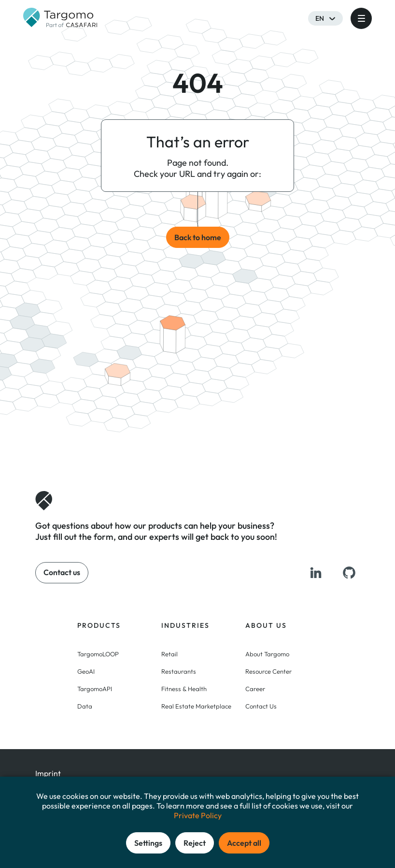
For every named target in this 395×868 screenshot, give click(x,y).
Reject (195, 843)
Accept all (244, 843)
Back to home (198, 237)
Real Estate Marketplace (196, 706)
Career (255, 689)
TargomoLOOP (98, 654)
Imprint (48, 773)
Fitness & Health (184, 689)
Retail (169, 654)
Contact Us (261, 706)
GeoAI (86, 671)
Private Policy (198, 815)
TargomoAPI (95, 689)
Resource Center (268, 671)
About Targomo (267, 654)
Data (85, 706)
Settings (148, 843)
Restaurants (179, 671)
